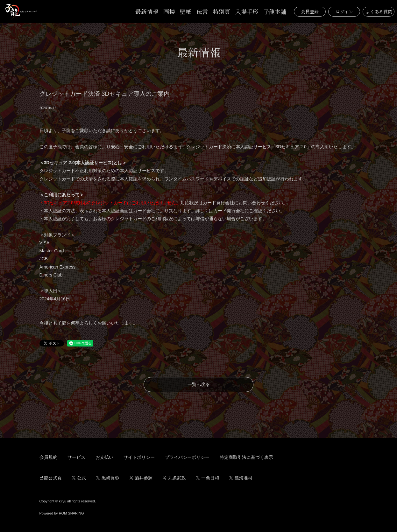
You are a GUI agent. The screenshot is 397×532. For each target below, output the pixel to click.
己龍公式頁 (51, 478)
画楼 (169, 11)
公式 (79, 478)
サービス (76, 457)
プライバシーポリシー (187, 457)
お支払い (104, 457)
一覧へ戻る (199, 384)
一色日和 (208, 478)
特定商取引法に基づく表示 (246, 457)
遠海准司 (241, 478)
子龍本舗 (275, 11)
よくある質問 (379, 11)
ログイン (344, 11)
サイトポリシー (139, 457)
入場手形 (247, 11)
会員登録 (310, 11)
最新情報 (147, 11)
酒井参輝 (141, 478)
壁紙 (186, 11)
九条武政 (174, 478)
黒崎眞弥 (108, 478)
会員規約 (48, 457)
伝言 (202, 11)
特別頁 (222, 11)
